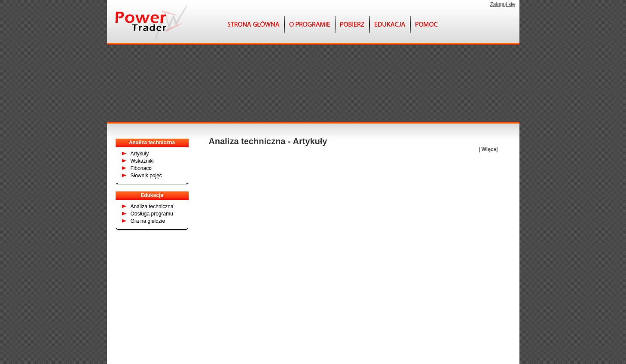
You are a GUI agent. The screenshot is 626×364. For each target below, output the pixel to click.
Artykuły (140, 154)
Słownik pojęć (146, 176)
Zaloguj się (502, 4)
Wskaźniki (142, 161)
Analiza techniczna (152, 206)
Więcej (490, 149)
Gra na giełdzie (148, 221)
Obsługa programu (152, 214)
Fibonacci (142, 168)
